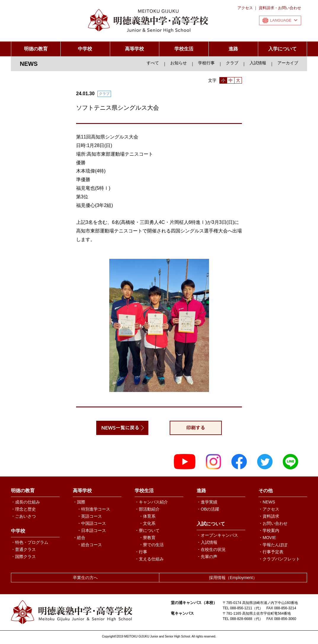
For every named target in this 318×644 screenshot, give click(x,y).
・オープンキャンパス (217, 535)
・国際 (79, 502)
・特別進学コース (94, 509)
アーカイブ (288, 63)
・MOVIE (267, 538)
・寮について (147, 530)
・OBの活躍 (208, 509)
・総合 (79, 538)
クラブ (232, 63)
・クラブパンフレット (279, 559)
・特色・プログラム (30, 542)
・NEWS (267, 502)
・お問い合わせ (273, 523)
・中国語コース (91, 523)
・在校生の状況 (211, 549)
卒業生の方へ (85, 578)
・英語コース (89, 516)
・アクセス (269, 509)
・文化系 (147, 523)
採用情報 (233, 578)
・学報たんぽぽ (273, 545)
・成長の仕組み (25, 502)
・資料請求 (269, 516)
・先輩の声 (207, 557)
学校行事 (206, 63)
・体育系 (147, 516)
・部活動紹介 (147, 509)
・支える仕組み (149, 559)
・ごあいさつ (23, 516)
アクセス (245, 8)
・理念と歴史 (23, 509)
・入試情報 (207, 542)
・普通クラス (23, 549)
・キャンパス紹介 (151, 502)
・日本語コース (91, 530)
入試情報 (258, 63)
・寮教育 (147, 538)
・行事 (141, 552)
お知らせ (179, 63)
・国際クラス (23, 557)
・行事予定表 (271, 552)
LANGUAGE (284, 20)
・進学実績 (207, 502)
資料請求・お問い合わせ (280, 8)
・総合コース (89, 545)
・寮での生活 (151, 545)
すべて (153, 63)
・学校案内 (269, 530)
